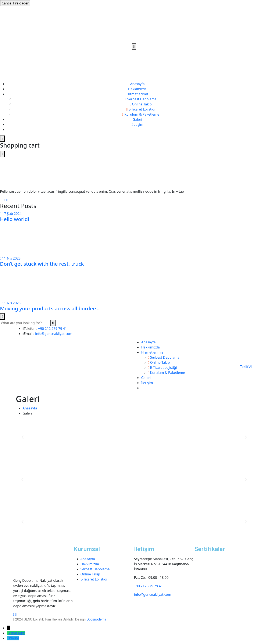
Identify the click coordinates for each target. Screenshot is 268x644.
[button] (22, 437)
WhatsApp (17, 633)
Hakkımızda (137, 89)
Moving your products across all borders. (49, 308)
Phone (14, 638)
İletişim (137, 124)
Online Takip (90, 574)
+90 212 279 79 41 (53, 329)
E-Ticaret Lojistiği (94, 579)
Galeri (137, 119)
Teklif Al (246, 367)
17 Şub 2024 (11, 214)
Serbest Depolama (95, 569)
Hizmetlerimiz (137, 94)
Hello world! (15, 219)
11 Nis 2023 (10, 258)
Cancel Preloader (15, 3)
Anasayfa (137, 84)
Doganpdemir (96, 619)
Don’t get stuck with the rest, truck (42, 264)
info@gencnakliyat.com (54, 334)
